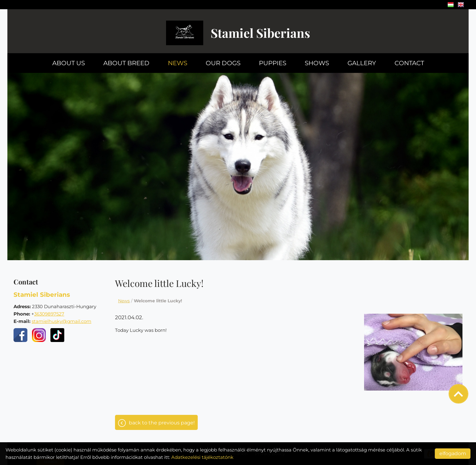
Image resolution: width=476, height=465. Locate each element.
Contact (409, 63)
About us (69, 63)
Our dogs (223, 63)
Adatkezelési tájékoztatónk (202, 457)
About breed (126, 63)
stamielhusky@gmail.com (61, 321)
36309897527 (49, 314)
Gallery (362, 63)
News (178, 63)
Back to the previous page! (162, 423)
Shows (317, 63)
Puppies (273, 63)
